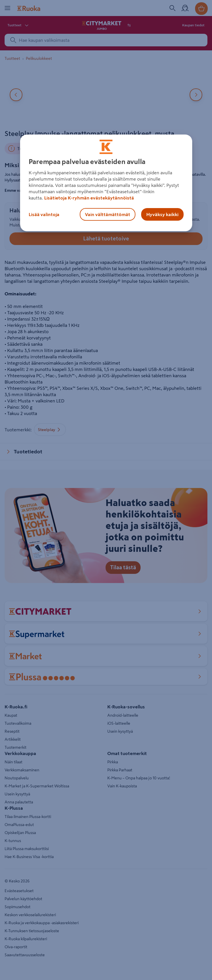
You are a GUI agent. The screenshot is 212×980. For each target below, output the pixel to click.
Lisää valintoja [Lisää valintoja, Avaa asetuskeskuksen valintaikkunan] (44, 214)
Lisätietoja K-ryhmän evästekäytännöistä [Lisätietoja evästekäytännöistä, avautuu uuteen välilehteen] (89, 198)
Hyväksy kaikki (162, 214)
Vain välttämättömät (108, 214)
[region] (106, 183)
